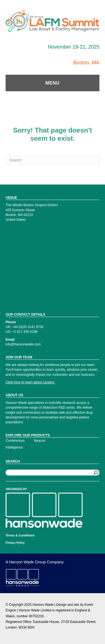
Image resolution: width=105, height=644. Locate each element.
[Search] (53, 160)
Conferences (15, 441)
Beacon (40, 441)
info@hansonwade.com (23, 344)
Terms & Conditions (20, 535)
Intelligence (14, 447)
